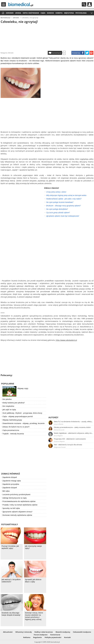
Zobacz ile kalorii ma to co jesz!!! (16, 427)
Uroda (18, 13)
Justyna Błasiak (59, 424)
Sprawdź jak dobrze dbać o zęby (33, 581)
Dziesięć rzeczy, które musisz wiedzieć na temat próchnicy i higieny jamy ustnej (34, 616)
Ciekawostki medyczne (82, 632)
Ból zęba (6, 491)
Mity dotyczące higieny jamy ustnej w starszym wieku (66, 195)
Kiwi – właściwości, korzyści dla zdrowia (68, 445)
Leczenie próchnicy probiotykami (16, 494)
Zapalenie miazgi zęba (12, 481)
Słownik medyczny (63, 632)
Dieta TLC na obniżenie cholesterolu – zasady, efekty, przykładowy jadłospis (73, 422)
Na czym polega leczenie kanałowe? (60, 202)
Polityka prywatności (53, 637)
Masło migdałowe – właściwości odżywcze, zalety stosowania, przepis (73, 433)
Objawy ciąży (23, 388)
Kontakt (67, 637)
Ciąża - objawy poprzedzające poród (18, 416)
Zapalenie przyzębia (11, 484)
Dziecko (50, 13)
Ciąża (43, 13)
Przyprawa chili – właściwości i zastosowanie (70, 439)
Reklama (27, 637)
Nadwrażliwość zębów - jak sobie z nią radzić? (64, 199)
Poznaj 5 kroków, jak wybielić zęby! (10, 547)
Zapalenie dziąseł (10, 477)
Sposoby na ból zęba (11, 508)
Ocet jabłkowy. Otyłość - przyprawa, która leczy (22, 413)
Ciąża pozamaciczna (11, 430)
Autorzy (53, 417)
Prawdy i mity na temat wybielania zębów (20, 505)
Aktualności (8, 632)
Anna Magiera (58, 436)
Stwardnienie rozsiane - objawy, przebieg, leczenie (23, 423)
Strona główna (3, 13)
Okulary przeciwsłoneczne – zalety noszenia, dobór (72, 427)
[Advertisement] (47, 37)
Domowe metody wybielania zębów (17, 515)
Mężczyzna (69, 13)
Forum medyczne (41, 635)
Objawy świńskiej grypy (12, 420)
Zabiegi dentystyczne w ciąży (15, 498)
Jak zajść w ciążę (9, 410)
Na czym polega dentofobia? (57, 209)
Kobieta (59, 13)
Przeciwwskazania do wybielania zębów (19, 501)
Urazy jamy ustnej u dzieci (56, 192)
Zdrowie (10, 13)
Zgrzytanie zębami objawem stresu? (17, 512)
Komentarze (57, 53)
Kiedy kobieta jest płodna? (14, 403)
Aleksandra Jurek (59, 430)
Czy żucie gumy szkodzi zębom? (58, 212)
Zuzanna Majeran (59, 441)
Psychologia (81, 13)
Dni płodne (7, 399)
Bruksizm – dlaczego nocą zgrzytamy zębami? (63, 206)
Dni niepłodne (8, 406)
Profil (90, 4)
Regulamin (38, 637)
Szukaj (84, 4)
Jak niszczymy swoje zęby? (33, 547)
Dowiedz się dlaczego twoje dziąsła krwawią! (11, 614)
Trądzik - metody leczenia (13, 434)
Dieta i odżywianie (31, 13)
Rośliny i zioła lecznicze (44, 632)
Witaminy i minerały (24, 632)
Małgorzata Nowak (60, 447)
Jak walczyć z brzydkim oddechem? (11, 581)
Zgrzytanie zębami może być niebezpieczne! (63, 216)
